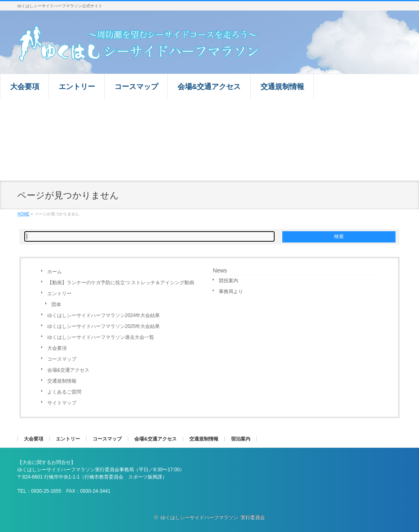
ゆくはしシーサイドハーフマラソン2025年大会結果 (104, 326)
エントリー (59, 294)
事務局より (231, 292)
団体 (56, 304)
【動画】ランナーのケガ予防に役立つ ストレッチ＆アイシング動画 (121, 283)
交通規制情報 (62, 381)
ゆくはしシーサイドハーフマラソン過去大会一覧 (101, 337)
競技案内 (229, 281)
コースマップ (62, 359)
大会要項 (57, 348)
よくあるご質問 (64, 392)
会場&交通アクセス (68, 370)
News (220, 270)
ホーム (55, 272)
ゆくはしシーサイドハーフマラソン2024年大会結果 (104, 315)
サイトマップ (62, 403)
